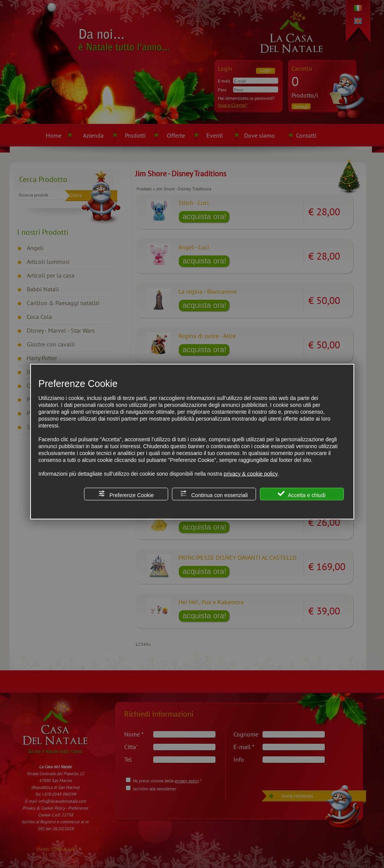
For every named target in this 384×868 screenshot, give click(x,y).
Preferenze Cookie (126, 494)
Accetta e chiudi (302, 494)
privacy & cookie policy (251, 474)
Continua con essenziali (214, 494)
